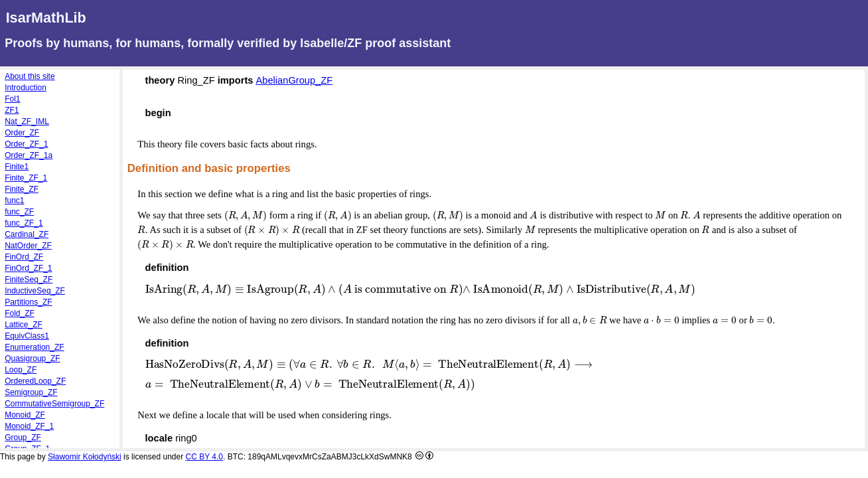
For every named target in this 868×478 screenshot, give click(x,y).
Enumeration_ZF (34, 347)
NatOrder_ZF (28, 246)
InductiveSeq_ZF (35, 291)
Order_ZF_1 (26, 144)
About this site (30, 76)
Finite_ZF (22, 189)
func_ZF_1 (24, 223)
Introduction (26, 88)
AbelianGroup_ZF (295, 80)
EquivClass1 (27, 336)
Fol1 (12, 99)
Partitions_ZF (28, 302)
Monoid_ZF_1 (29, 426)
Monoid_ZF (25, 415)
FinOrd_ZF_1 (28, 268)
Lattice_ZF (24, 325)
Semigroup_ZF (31, 392)
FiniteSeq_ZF (29, 279)
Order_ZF (22, 133)
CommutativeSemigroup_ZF (54, 404)
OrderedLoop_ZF (35, 381)
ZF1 (12, 110)
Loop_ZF (21, 370)
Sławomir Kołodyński (85, 457)
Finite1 (17, 167)
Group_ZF (23, 438)
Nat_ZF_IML (27, 121)
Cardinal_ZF (27, 234)
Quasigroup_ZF (32, 358)
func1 (14, 200)
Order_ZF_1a (29, 155)
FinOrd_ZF (24, 257)
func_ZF (19, 212)
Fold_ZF (20, 313)
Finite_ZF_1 (26, 178)
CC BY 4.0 (204, 457)
